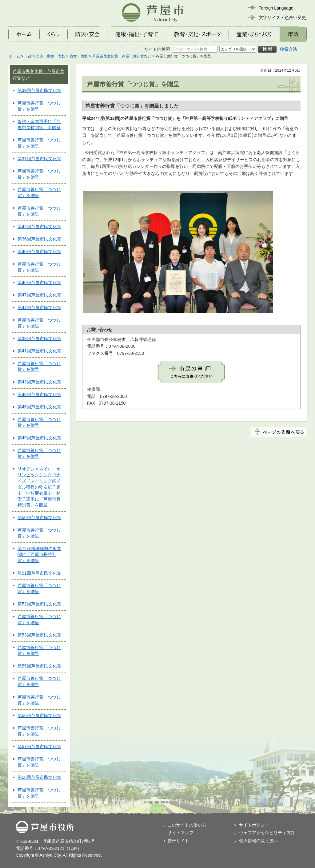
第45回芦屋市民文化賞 (39, 407)
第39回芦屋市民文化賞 (39, 90)
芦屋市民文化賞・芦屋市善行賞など (122, 56)
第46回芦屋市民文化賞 (39, 283)
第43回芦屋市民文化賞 (39, 382)
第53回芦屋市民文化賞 (39, 635)
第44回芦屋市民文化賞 (39, 307)
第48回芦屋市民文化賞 (39, 394)
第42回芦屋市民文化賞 (39, 227)
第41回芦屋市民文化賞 (39, 351)
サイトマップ (181, 833)
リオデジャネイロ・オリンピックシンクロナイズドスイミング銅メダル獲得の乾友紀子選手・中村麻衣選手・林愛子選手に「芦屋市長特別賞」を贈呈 (39, 487)
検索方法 (289, 49)
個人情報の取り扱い (258, 841)
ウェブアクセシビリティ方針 (267, 833)
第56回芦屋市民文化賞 (39, 715)
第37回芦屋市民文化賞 (39, 159)
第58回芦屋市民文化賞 (39, 777)
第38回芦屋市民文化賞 (39, 339)
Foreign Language (276, 8)
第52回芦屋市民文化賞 (39, 604)
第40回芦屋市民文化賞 (39, 252)
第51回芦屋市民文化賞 (39, 573)
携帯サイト (178, 841)
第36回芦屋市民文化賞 (39, 239)
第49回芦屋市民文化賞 (39, 438)
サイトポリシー (254, 825)
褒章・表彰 (79, 56)
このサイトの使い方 (187, 825)
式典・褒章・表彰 (50, 56)
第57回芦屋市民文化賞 (39, 747)
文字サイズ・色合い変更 (282, 18)
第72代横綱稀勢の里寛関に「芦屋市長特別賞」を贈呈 (39, 555)
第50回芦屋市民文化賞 (39, 517)
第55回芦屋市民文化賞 (39, 666)
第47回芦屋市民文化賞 (39, 295)
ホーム (14, 56)
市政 (28, 56)
